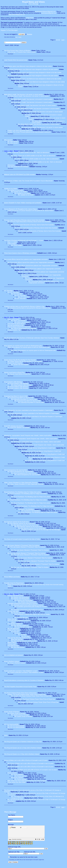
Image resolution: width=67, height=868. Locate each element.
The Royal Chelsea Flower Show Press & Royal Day (20, 693)
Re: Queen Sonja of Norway (16, 713)
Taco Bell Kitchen (13, 646)
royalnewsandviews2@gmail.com (45, 12)
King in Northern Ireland (12, 661)
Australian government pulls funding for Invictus (22, 603)
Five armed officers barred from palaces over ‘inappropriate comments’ (26, 259)
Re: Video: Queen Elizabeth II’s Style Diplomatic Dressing (26, 484)
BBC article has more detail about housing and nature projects (27, 781)
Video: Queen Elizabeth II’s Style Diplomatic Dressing (21, 483)
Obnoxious (11, 165)
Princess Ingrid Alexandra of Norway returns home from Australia (24, 220)
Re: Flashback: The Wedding (31, 511)
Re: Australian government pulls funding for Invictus (27, 605)
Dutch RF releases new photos (14, 426)
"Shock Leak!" (12, 644)
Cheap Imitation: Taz (14, 330)
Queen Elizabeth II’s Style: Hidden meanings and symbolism (23, 203)
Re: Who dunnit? (13, 142)
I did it (13, 622)
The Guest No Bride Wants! (16, 324)
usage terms (30, 18)
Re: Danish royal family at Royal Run (19, 374)
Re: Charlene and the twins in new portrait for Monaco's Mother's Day (29, 308)
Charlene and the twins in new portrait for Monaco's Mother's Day (24, 306)
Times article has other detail (17, 782)
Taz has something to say (16, 325)
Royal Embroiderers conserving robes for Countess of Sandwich (24, 680)
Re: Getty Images (17, 245)
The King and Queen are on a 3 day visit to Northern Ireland (23, 748)
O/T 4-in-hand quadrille (11, 724)
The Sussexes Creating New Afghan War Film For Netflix (32, 614)
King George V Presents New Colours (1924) (22, 52)
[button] (40, 842)
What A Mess (12, 643)
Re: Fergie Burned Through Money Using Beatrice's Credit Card (41, 451)
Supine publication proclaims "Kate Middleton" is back (21, 671)
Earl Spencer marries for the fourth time (16, 522)
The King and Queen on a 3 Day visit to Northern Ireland (22, 754)
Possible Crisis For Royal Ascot (14, 583)
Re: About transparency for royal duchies (20, 472)
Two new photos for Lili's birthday (18, 167)
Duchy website (12, 773)
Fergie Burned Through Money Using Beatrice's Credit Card (37, 448)
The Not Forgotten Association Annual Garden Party (20, 687)
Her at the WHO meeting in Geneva (19, 621)
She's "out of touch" (14, 319)
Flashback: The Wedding (26, 509)
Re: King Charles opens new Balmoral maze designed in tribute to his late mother (33, 69)
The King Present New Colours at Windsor (17, 51)
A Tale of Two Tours (14, 630)
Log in (22, 34)
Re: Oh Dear (22, 635)
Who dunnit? (8, 140)
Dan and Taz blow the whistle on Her (19, 638)
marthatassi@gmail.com (49, 13)
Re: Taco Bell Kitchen (18, 647)
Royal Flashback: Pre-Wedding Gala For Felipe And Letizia (22, 492)
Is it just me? (15, 632)
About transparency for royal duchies (16, 470)
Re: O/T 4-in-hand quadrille (16, 726)
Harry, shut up (12, 619)
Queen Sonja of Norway (12, 712)
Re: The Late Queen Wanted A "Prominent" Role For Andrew (26, 547)
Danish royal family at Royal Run (14, 372)
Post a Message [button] (34, 4)
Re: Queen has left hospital (20, 365)
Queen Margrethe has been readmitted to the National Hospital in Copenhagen (29, 410)
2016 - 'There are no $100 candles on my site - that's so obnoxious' (28, 153)
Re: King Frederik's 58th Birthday (18, 384)
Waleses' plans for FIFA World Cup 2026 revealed (20, 175)
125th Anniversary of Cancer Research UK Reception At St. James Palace (31, 211)
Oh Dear (17, 633)
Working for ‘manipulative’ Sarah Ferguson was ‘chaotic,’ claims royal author (28, 435)
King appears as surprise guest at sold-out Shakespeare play (23, 346)
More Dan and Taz (17, 639)
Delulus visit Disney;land (15, 596)
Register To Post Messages (9, 30)
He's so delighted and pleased (14, 655)
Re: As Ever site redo (18, 613)
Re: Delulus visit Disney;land (20, 597)
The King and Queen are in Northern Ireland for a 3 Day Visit (23, 742)
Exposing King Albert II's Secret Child (16, 396)
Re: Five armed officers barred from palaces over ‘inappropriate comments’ (31, 262)
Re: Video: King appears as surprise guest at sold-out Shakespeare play (33, 350)
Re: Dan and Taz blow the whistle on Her (24, 641)
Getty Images (12, 244)
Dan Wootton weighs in (15, 624)
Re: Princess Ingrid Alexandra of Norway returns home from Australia (29, 222)
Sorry (6, 735)
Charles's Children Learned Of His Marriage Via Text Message (41, 530)
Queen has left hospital (15, 363)
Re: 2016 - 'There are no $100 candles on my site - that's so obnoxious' (33, 156)
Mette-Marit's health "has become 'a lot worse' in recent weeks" (24, 94)
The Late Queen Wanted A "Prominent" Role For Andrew (22, 545)
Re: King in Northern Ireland (16, 663)
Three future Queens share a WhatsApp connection (20, 253)
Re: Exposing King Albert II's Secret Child (20, 398)
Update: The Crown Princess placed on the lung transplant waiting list (29, 132)
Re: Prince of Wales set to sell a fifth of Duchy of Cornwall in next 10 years (31, 764)
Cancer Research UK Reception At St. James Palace (21, 209)
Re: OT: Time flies (13, 292)
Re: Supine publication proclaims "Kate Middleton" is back (26, 672)
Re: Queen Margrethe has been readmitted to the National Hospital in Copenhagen (33, 413)
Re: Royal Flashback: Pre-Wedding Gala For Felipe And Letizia (27, 494)
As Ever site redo (13, 611)
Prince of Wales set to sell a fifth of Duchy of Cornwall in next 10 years (26, 760)
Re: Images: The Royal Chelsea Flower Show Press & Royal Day (31, 696)
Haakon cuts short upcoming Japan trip (20, 130)
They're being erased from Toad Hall (19, 327)
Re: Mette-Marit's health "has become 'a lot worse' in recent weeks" (28, 96)
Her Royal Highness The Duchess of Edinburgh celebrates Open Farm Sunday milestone (32, 338)
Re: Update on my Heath (16, 190)
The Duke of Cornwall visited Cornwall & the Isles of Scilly (22, 539)
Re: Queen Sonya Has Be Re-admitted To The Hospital (25, 361)
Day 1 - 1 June (12, 242)
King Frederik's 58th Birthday (13, 382)
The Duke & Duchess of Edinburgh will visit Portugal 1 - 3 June (24, 240)
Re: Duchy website (17, 774)
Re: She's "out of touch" (18, 321)
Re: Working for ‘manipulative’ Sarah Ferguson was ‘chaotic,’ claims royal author (33, 439)
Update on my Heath (11, 189)
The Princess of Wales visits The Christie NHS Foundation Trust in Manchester (29, 181)
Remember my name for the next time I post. (23, 859)
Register (24, 827)
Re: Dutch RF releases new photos (18, 428)
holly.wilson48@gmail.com (17, 15)
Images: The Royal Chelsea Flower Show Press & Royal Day (27, 694)
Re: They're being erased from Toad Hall (24, 328)
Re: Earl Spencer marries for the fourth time (21, 523)
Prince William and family (12, 577)
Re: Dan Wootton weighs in (20, 625)
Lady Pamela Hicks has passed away (16, 60)
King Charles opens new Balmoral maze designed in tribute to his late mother (28, 66)
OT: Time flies (8, 291)
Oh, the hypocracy (13, 628)
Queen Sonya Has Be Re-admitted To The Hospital (20, 360)
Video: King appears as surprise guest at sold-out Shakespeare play (29, 347)
